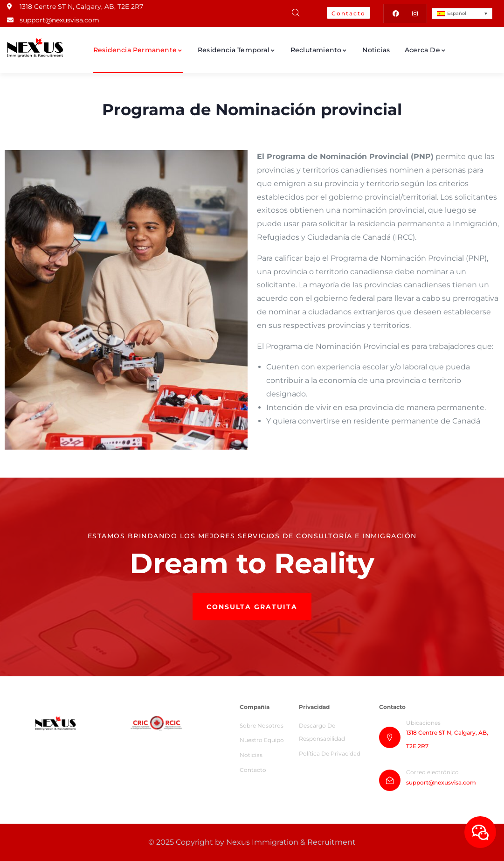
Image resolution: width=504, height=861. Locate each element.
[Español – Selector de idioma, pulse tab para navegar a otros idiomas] (462, 14)
